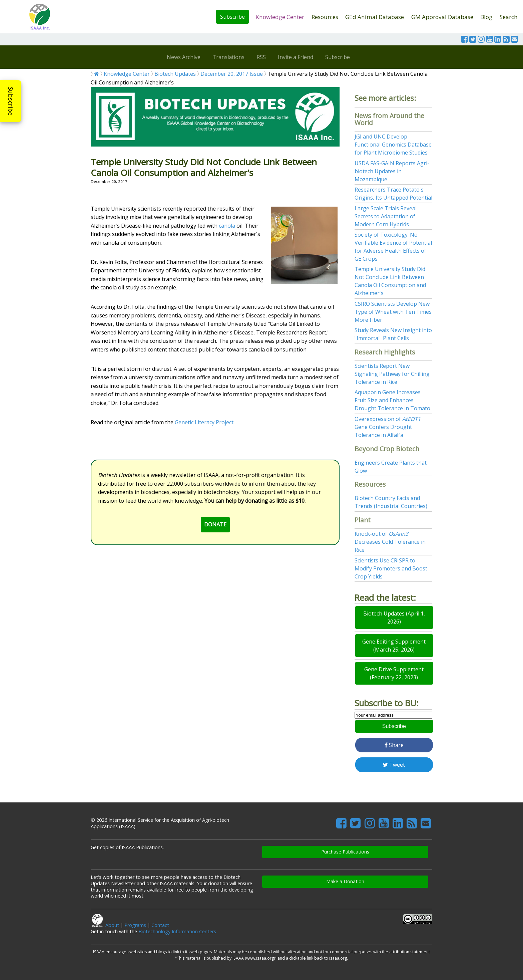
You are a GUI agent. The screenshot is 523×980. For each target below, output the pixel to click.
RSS (261, 57)
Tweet (394, 765)
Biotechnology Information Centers (177, 931)
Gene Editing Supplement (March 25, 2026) (394, 646)
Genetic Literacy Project (204, 422)
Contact (160, 925)
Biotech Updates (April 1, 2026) (394, 618)
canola (227, 226)
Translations (228, 57)
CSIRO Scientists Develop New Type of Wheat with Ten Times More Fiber (393, 312)
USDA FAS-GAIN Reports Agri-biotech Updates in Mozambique (392, 171)
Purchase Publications (345, 852)
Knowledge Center (280, 17)
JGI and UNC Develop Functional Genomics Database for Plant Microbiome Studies (393, 145)
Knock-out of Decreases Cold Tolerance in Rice (390, 542)
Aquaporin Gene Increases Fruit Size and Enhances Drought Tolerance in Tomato (392, 400)
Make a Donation (345, 881)
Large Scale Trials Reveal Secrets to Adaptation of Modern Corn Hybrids (386, 216)
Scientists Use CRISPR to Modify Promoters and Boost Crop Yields (391, 568)
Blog (486, 17)
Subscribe (232, 17)
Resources (325, 17)
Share (394, 745)
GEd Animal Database (375, 17)
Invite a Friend (296, 57)
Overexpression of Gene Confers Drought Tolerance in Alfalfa (388, 427)
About (112, 925)
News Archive (184, 57)
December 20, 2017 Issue (232, 74)
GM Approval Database (442, 17)
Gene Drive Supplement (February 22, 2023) (394, 673)
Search (509, 17)
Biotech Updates (175, 74)
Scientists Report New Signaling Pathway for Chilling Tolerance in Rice (392, 374)
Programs (135, 925)
